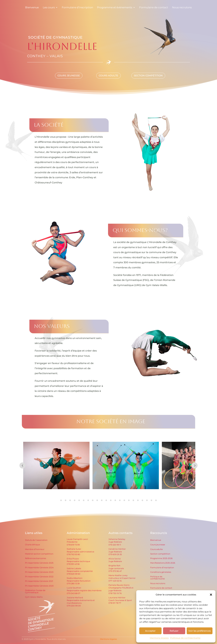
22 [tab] (156, 500)
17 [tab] (133, 500)
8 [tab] (93, 500)
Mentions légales (159, 638)
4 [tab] (75, 500)
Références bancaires (35, 558)
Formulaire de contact (161, 588)
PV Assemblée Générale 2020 (39, 586)
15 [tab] (124, 500)
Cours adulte (156, 549)
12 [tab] (111, 500)
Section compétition (148, 76)
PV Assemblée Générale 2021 (39, 581)
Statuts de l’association (36, 540)
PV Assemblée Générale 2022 (39, 577)
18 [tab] (138, 500)
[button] (211, 595)
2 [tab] (66, 500)
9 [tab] (97, 500)
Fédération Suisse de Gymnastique (35, 591)
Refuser (174, 631)
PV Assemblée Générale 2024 (39, 568)
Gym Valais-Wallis (34, 597)
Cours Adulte (108, 76)
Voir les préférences (200, 631)
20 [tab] (147, 500)
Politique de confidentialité (185, 638)
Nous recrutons (158, 583)
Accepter (150, 631)
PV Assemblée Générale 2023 (39, 572)
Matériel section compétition (39, 554)
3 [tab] (70, 500)
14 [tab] (120, 500)
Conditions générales (161, 572)
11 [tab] (106, 500)
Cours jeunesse (158, 545)
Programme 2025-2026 (161, 558)
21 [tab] (151, 500)
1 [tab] (61, 500)
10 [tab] (102, 500)
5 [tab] (79, 500)
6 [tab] (84, 500)
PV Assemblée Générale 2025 (39, 563)
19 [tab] (142, 500)
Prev (22, 465)
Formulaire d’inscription (162, 568)
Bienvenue (156, 540)
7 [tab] (88, 500)
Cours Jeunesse (69, 76)
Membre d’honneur (35, 549)
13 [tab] (115, 500)
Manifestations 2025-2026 (163, 563)
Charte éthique (32, 545)
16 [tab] (129, 500)
